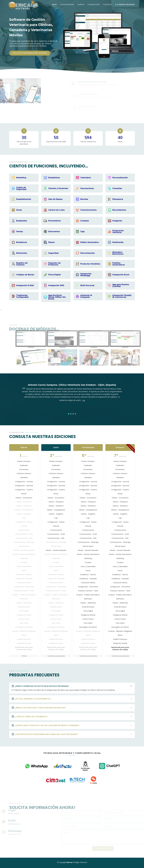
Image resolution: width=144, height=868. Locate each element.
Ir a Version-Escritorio (125, 4)
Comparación (94, 4)
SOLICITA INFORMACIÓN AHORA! (30, 53)
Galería (81, 4)
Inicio (54, 4)
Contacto (107, 4)
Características (67, 4)
